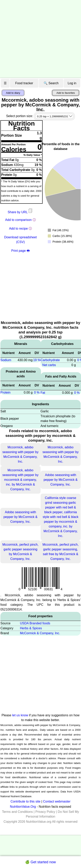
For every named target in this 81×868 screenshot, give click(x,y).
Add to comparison (18, 220)
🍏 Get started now (40, 862)
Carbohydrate (50, 360)
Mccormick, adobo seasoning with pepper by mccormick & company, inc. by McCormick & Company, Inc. (20, 480)
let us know (20, 715)
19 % (37, 360)
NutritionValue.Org (23, 807)
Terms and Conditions (17, 812)
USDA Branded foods (35, 623)
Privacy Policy (45, 812)
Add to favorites (66, 93)
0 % (37, 392)
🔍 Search (51, 83)
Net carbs (49, 365)
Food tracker (24, 83)
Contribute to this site (25, 801)
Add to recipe (18, 229)
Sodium (6, 360)
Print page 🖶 (20, 251)
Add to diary (13, 93)
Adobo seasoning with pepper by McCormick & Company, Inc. (61, 480)
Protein (5, 392)
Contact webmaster (57, 801)
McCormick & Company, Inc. (40, 633)
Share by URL (20, 212)
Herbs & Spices (31, 628)
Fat (43, 393)
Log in (72, 83)
